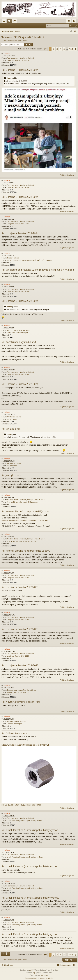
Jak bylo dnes (12, 419)
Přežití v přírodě (13, 258)
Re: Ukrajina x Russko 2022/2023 (20, 587)
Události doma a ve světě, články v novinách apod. (26, 500)
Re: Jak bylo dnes (11, 429)
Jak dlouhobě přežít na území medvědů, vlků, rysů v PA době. (30, 260)
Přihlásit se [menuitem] (69, 21)
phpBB (31, 970)
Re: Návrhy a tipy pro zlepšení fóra (21, 702)
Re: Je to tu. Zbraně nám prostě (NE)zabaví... (26, 511)
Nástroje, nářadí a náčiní (16, 721)
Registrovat (20, 25)
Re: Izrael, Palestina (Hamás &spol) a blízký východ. (30, 830)
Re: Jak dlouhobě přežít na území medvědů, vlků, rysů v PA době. (38, 270)
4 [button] (61, 49)
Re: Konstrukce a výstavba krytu (19, 342)
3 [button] (57, 49)
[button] (45, 49)
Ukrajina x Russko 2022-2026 (18, 60)
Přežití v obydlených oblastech (19, 330)
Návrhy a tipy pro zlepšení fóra (18, 692)
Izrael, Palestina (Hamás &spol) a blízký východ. (25, 821)
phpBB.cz (45, 976)
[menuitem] (75, 31)
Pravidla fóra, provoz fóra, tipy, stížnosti (22, 690)
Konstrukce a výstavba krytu (17, 333)
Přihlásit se (8, 25)
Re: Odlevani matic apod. (16, 733)
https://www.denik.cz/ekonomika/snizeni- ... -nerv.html (25, 521)
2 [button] (54, 49)
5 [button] (64, 49)
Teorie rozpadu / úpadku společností (21, 58)
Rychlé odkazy (5, 21)
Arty (34, 973)
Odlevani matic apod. (15, 724)
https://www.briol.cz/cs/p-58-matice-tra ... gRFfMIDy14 (25, 745)
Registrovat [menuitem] (75, 21)
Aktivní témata (15, 21)
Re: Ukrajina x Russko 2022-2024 (20, 70)
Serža (9, 307)
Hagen (10, 78)
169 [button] (71, 49)
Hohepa (7, 53)
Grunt (10, 434)
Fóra (10, 21)
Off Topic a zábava (14, 417)
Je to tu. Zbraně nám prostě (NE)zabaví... (22, 502)
